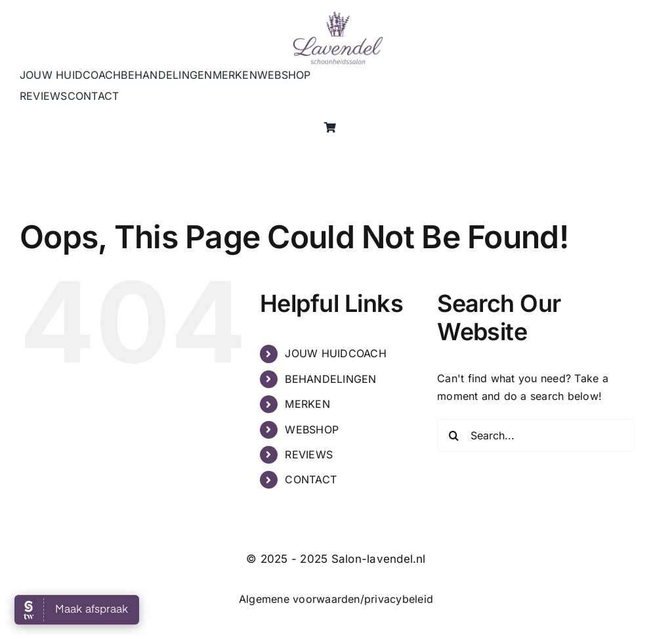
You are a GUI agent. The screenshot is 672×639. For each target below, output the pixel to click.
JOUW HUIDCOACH (335, 353)
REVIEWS (309, 454)
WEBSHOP (312, 430)
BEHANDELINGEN (330, 379)
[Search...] (536, 435)
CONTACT (311, 479)
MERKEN (307, 404)
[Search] (453, 435)
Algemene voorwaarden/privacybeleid (336, 599)
